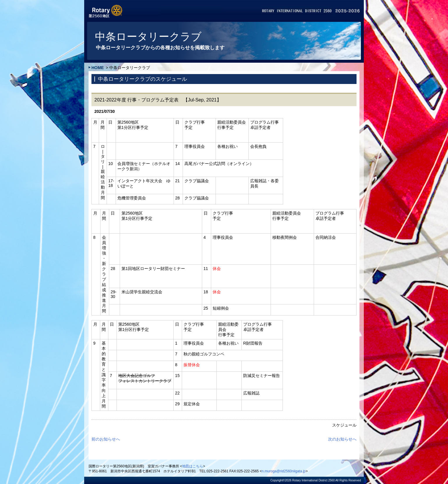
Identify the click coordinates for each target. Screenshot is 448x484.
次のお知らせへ (342, 439)
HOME (98, 68)
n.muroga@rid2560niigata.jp (284, 471)
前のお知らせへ (106, 439)
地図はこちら (193, 466)
